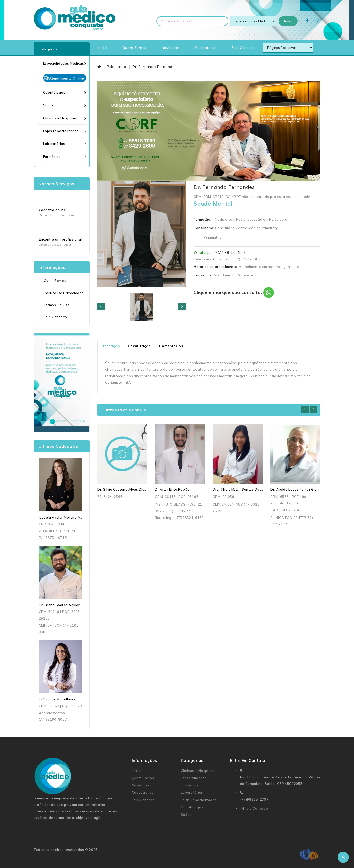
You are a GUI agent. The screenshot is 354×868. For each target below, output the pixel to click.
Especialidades (194, 778)
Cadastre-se (206, 48)
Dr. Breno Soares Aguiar (59, 605)
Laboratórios (54, 144)
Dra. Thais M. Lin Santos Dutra (238, 489)
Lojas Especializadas (61, 131)
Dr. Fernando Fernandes (154, 67)
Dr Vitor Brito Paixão (172, 489)
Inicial (102, 48)
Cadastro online (52, 210)
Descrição (111, 346)
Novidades (171, 48)
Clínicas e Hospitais (60, 118)
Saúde (49, 105)
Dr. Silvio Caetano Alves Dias (122, 489)
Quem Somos (134, 48)
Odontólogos (54, 92)
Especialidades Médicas (64, 63)
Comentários (171, 346)
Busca (288, 21)
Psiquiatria (117, 67)
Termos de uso (57, 305)
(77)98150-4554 (232, 252)
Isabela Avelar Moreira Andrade (66, 517)
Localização (139, 346)
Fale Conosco (243, 48)
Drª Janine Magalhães (57, 699)
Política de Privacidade (64, 293)
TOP (343, 857)
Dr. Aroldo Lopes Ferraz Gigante (298, 489)
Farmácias (52, 157)
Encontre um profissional (60, 239)
